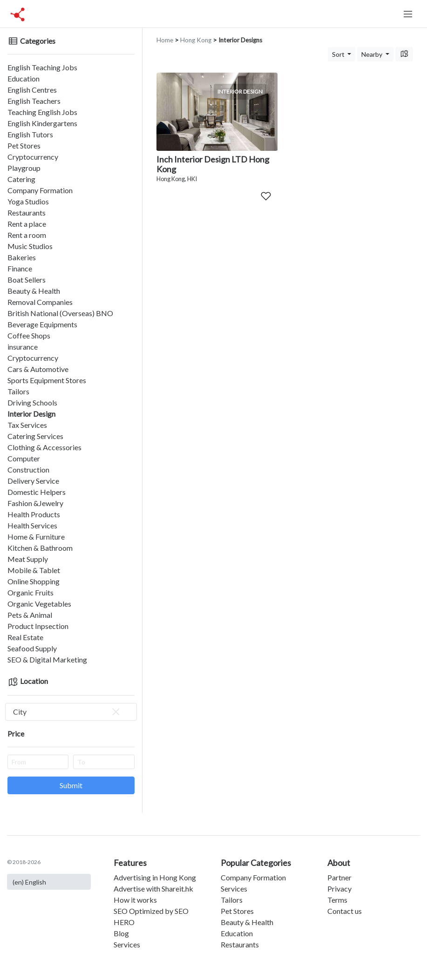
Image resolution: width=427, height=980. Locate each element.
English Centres (32, 90)
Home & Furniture (36, 537)
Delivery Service (33, 481)
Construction (28, 470)
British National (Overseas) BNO (60, 313)
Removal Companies (40, 302)
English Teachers (34, 101)
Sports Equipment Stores (47, 380)
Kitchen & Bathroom (40, 548)
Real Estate (25, 637)
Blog (121, 933)
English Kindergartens (42, 123)
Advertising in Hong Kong (155, 877)
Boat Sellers (27, 280)
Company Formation (40, 190)
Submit (71, 785)
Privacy (339, 889)
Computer (24, 458)
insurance (23, 347)
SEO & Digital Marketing (47, 659)
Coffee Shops (29, 335)
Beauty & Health (34, 291)
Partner (339, 877)
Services (127, 944)
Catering (21, 179)
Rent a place (27, 224)
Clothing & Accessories (44, 447)
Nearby (373, 54)
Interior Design (31, 414)
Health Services (32, 525)
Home (165, 40)
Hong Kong (196, 40)
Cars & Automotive (38, 369)
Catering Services (35, 436)
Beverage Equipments (42, 324)
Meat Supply (28, 559)
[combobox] (71, 712)
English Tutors (30, 134)
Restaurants (27, 213)
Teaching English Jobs (42, 112)
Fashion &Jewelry (35, 503)
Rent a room (27, 235)
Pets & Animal (30, 615)
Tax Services (27, 425)
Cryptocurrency (33, 157)
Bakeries (22, 257)
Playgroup (24, 168)
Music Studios (30, 246)
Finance (20, 268)
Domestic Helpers (37, 492)
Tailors (18, 391)
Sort (339, 54)
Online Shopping (34, 581)
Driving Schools (32, 402)
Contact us (345, 911)
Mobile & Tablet (34, 570)
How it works (135, 900)
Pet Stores (24, 145)
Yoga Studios (28, 201)
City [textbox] (67, 712)
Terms (337, 900)
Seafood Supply (32, 648)
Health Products (34, 514)
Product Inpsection (38, 626)
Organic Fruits (30, 592)
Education (24, 78)
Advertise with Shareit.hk (153, 889)
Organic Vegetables (39, 604)
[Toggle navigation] (408, 14)
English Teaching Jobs (42, 67)
